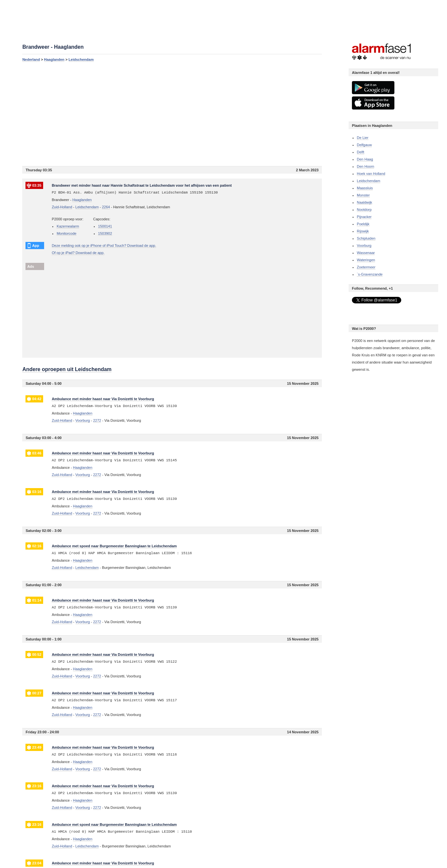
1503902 (105, 233)
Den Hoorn (365, 166)
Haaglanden (54, 60)
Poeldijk (363, 224)
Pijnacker (364, 217)
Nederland (31, 60)
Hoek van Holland (371, 174)
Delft (361, 152)
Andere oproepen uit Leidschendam (67, 369)
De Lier (363, 138)
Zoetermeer (366, 267)
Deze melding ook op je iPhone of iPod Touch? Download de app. (104, 246)
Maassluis (365, 188)
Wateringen (366, 260)
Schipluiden (366, 238)
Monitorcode (66, 233)
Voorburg (364, 246)
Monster (363, 195)
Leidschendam (81, 60)
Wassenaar (366, 253)
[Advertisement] (172, 114)
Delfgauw (364, 145)
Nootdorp (364, 210)
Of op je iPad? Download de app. (78, 253)
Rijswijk (363, 231)
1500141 (105, 226)
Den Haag (365, 159)
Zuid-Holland (62, 207)
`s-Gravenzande (370, 274)
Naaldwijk (364, 202)
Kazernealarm (68, 226)
